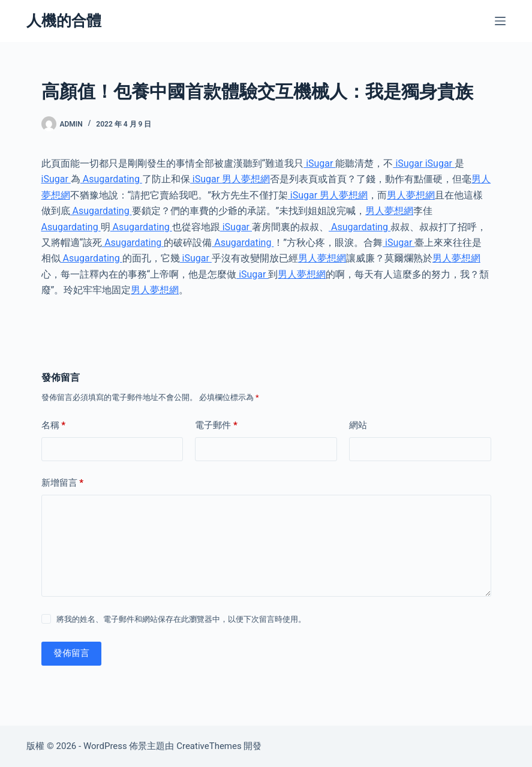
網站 (358, 425)
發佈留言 (71, 653)
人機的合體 (64, 21)
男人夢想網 (246, 179)
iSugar (319, 163)
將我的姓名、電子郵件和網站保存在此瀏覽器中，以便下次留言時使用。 (181, 619)
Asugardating (111, 179)
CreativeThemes (209, 746)
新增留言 (63, 483)
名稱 (54, 425)
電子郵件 (216, 425)
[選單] (500, 21)
